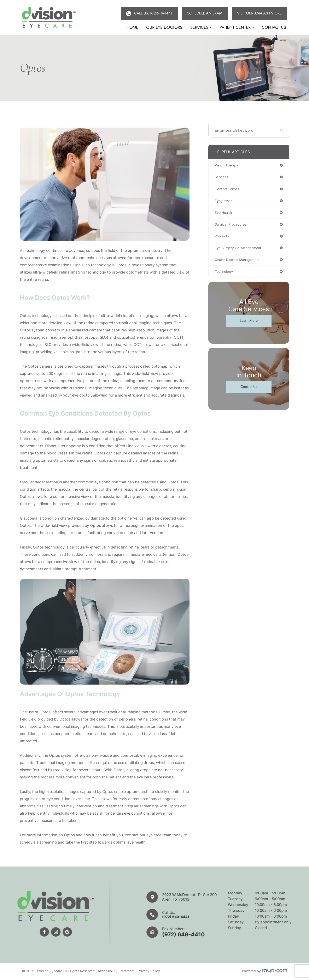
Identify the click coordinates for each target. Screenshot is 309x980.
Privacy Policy (149, 972)
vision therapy (228, 165)
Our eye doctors (164, 27)
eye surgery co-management (241, 251)
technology (225, 275)
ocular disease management (240, 263)
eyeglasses (224, 202)
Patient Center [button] (237, 27)
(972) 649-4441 (194, 917)
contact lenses (229, 190)
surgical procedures (232, 226)
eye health (224, 214)
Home (132, 27)
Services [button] (201, 27)
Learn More (249, 324)
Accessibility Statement (116, 972)
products (223, 238)
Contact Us (274, 27)
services (222, 177)
